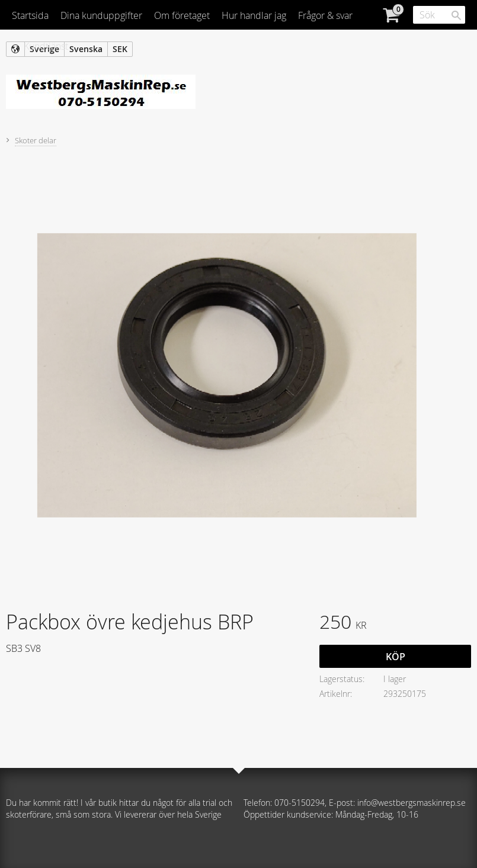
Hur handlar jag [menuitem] (254, 15)
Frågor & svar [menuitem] (325, 15)
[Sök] (456, 15)
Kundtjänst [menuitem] (46, 46)
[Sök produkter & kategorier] (439, 15)
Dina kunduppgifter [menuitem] (101, 15)
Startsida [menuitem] (30, 15)
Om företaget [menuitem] (182, 15)
